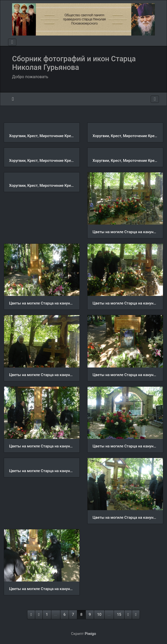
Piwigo (90, 634)
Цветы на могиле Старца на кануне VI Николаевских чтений (125, 232)
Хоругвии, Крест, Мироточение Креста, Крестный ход (42, 136)
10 (99, 615)
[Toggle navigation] (12, 42)
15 (119, 615)
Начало (13, 99)
